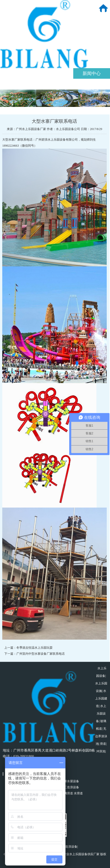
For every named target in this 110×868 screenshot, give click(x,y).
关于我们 (18, 73)
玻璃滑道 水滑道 (72, 793)
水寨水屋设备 (70, 781)
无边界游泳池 (101, 736)
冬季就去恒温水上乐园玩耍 (34, 648)
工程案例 (55, 84)
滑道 (103, 744)
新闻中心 (92, 73)
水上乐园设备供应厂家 (84, 854)
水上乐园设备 (101, 714)
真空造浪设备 (68, 847)
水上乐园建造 (101, 698)
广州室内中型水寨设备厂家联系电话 (41, 654)
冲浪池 (101, 751)
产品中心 (18, 84)
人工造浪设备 (70, 787)
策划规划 (55, 73)
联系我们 (92, 84)
